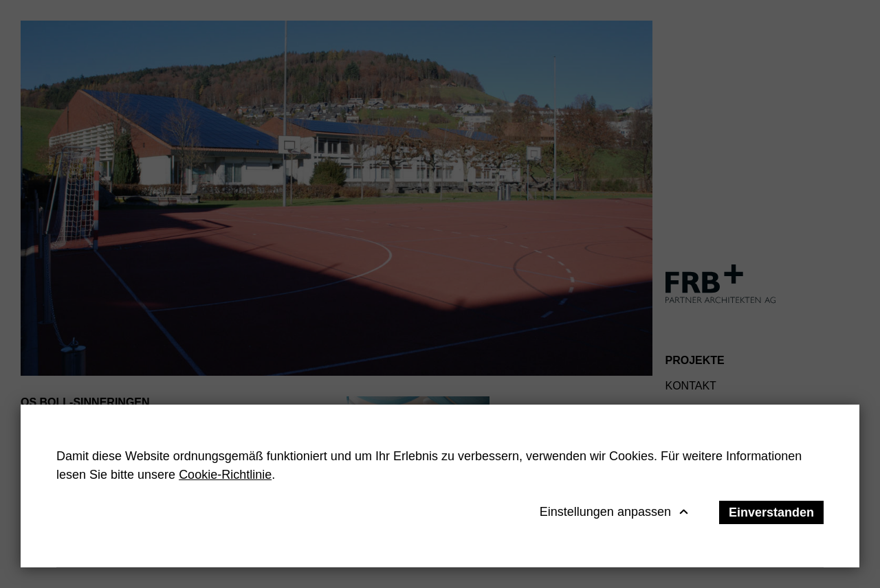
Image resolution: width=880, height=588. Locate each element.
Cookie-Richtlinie (225, 475)
